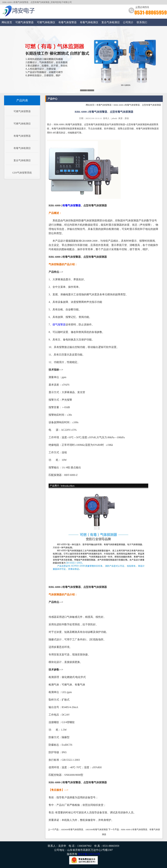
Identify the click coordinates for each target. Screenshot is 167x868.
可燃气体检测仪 (46, 22)
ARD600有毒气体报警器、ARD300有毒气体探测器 (84, 829)
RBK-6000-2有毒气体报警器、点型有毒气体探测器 (137, 105)
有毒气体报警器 (68, 22)
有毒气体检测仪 (89, 22)
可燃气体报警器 (24, 22)
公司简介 (128, 22)
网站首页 (7, 22)
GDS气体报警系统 (22, 173)
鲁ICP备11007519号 (89, 854)
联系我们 (142, 22)
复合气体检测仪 (111, 22)
